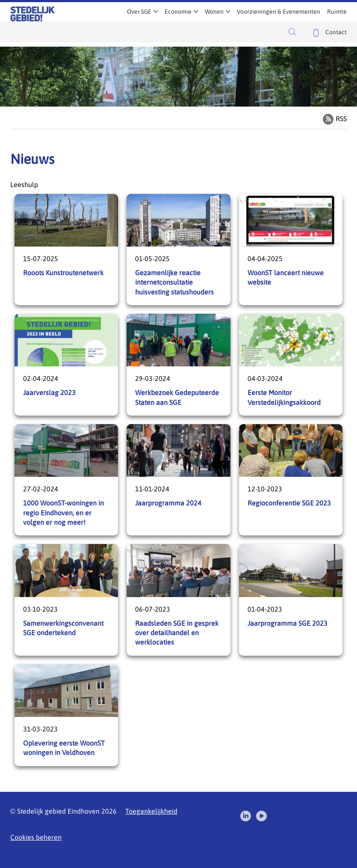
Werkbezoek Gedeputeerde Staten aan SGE (178, 365)
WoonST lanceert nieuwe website (291, 250)
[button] (294, 32)
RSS (341, 119)
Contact (336, 32)
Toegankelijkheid (151, 811)
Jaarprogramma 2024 (178, 480)
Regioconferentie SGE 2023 (291, 480)
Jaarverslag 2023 (66, 365)
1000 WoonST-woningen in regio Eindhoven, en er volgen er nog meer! (66, 480)
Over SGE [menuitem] (139, 12)
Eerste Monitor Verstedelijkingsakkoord (291, 365)
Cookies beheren (36, 837)
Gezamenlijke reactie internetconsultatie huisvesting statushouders (178, 250)
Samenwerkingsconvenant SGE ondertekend (66, 600)
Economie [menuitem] (178, 12)
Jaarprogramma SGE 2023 (291, 600)
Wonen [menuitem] (214, 12)
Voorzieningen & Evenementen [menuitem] (279, 12)
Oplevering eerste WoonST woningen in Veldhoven (66, 715)
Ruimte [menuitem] (337, 12)
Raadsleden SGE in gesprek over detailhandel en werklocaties (178, 600)
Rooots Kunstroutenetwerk (66, 250)
